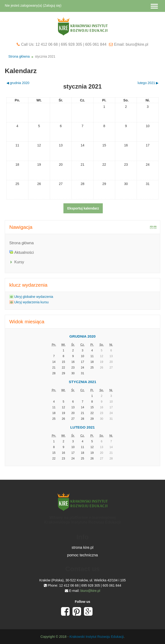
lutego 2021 (83, 427)
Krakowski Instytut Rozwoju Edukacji (96, 637)
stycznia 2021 (45, 56)
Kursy (19, 262)
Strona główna (19, 56)
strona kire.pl (82, 547)
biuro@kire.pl (90, 591)
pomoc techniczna (83, 555)
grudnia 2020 (82, 336)
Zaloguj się (52, 5)
